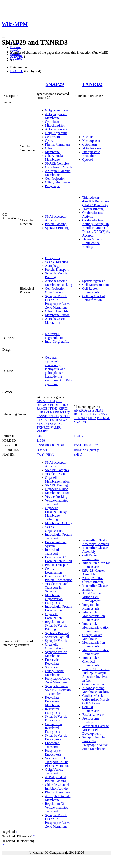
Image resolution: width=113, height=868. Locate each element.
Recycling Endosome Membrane (52, 701)
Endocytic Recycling (52, 661)
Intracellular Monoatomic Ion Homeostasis (93, 616)
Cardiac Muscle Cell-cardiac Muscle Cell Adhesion (96, 699)
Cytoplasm (52, 122)
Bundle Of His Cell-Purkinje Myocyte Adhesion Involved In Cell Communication (96, 677)
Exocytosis (52, 258)
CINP (103, 414)
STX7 (58, 424)
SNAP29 (55, 84)
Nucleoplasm (91, 141)
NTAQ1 (65, 412)
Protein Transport (57, 269)
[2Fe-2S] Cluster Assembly (93, 572)
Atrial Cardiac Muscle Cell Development (92, 597)
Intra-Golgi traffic (57, 342)
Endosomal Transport (53, 745)
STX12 (54, 416)
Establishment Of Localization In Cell (59, 559)
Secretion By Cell (57, 637)
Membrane (52, 152)
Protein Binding (56, 224)
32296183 (17, 56)
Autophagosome (56, 129)
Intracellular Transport (53, 552)
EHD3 (64, 405)
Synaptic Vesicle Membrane (56, 654)
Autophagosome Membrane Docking (59, 283)
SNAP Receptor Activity (56, 218)
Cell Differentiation (95, 285)
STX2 (63, 420)
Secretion (51, 667)
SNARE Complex (57, 163)
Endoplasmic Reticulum (91, 154)
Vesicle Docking (56, 497)
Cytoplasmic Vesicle (59, 167)
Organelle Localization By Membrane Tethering (56, 514)
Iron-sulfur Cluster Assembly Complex (96, 542)
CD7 (59, 401)
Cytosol (50, 141)
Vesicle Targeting (57, 262)
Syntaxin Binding (57, 228)
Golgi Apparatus (56, 133)
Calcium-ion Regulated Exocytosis (53, 728)
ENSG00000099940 (50, 445)
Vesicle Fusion (55, 474)
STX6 (49, 424)
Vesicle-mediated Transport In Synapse (57, 588)
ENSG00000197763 (87, 445)
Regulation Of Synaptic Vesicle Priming (56, 625)
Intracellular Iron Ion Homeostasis (96, 565)
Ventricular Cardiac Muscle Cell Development (95, 730)
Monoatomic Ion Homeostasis (93, 644)
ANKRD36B (83, 410)
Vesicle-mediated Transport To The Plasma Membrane (58, 762)
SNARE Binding (56, 485)
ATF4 (51, 401)
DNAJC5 (43, 405)
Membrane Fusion (57, 315)
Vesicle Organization (54, 529)
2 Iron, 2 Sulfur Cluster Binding (93, 580)
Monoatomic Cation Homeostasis (96, 652)
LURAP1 (43, 412)
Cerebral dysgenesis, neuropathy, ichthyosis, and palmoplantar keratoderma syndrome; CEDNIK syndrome (59, 371)
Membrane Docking (59, 523)
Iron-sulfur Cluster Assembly (95, 550)
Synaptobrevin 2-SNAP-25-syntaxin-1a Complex (58, 690)
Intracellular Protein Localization (59, 608)
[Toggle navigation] (3, 37)
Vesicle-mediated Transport (57, 502)
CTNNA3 (80, 418)
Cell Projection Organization (55, 290)
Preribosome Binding (91, 720)
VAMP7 (42, 431)
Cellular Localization (53, 570)
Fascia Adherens (93, 715)
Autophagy (52, 266)
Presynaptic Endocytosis (53, 752)
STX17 (65, 416)
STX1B (53, 420)
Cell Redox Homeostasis (91, 290)
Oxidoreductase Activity (93, 215)
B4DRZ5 (80, 450)
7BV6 (50, 454)
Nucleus (88, 137)
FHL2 (92, 418)
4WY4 (41, 454)
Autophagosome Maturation (56, 321)
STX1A (42, 420)
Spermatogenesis (94, 281)
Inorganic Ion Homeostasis (91, 607)
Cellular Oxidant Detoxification (93, 298)
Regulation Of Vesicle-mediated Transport (57, 807)
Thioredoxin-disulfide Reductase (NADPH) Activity (95, 201)
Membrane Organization (54, 597)
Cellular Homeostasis (91, 709)
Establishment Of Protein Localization (59, 578)
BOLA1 (98, 410)
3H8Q (78, 454)
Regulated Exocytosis (52, 711)
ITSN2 (53, 409)
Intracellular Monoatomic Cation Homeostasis (96, 627)
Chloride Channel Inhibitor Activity (57, 787)
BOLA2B (92, 414)
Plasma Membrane (58, 144)
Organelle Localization (53, 616)
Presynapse (53, 186)
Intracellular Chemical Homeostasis (91, 661)
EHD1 (54, 405)
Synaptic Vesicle (56, 641)
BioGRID (17, 71)
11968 (41, 441)
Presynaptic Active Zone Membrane (58, 680)
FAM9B (42, 409)
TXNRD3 (92, 84)
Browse (15, 47)
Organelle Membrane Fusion (57, 479)
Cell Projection (55, 179)
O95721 (42, 450)
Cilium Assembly (57, 311)
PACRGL (103, 418)
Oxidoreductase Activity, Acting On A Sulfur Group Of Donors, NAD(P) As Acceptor (96, 228)
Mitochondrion (55, 125)
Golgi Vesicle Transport (54, 771)
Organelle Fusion (57, 489)
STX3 (41, 424)
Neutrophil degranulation (54, 336)
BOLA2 (79, 414)
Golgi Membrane (57, 110)
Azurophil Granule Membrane (58, 173)
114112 (79, 436)
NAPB (55, 412)
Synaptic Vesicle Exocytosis (56, 718)
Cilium (50, 148)
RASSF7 (43, 416)
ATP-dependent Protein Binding (56, 779)
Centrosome (53, 137)
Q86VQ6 (93, 450)
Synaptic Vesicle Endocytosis (56, 737)
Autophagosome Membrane (56, 116)
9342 (40, 436)
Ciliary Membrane (57, 182)
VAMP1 (56, 427)
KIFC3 (63, 409)
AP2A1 (42, 401)
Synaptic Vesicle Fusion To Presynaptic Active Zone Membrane (58, 302)
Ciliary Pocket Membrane (55, 158)
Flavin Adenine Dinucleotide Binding (93, 243)
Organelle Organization (54, 646)
